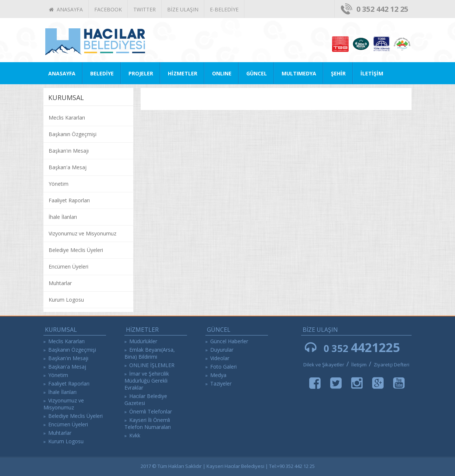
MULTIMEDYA (299, 73)
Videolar (220, 358)
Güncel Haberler (229, 341)
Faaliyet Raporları (69, 200)
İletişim (359, 365)
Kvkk (135, 435)
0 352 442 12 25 (382, 9)
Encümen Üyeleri (68, 267)
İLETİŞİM (372, 73)
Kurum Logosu (66, 300)
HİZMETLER (183, 73)
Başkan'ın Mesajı (69, 151)
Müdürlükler (143, 341)
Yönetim (59, 184)
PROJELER (141, 73)
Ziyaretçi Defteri (391, 365)
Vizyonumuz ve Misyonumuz (82, 233)
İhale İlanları (63, 217)
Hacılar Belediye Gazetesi (146, 399)
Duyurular (222, 350)
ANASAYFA (66, 9)
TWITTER (144, 9)
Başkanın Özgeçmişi (73, 134)
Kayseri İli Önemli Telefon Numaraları (148, 423)
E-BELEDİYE (224, 9)
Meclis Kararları (67, 118)
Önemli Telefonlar (151, 411)
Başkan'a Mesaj (68, 167)
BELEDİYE (102, 73)
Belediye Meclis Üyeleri (76, 250)
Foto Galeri (223, 367)
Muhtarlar (60, 283)
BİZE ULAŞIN (183, 9)
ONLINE (222, 73)
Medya (218, 375)
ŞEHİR (338, 73)
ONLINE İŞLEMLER (152, 365)
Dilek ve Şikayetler (324, 365)
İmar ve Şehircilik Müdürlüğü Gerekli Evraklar (147, 381)
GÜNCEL (257, 73)
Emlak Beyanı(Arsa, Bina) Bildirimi (150, 353)
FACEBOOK (108, 9)
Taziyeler (221, 383)
